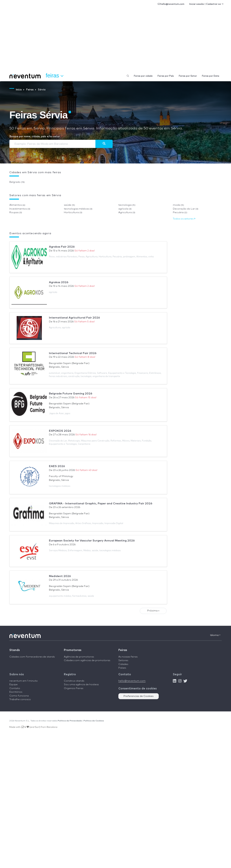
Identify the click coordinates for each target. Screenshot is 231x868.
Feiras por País (166, 76)
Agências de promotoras (79, 657)
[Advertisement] (115, 42)
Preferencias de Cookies (139, 696)
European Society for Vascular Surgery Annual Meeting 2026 (92, 541)
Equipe (13, 685)
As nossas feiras (128, 657)
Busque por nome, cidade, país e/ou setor (35, 137)
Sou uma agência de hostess (81, 685)
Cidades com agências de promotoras (87, 660)
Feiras (123, 650)
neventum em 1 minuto (24, 681)
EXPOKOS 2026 (60, 431)
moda (178, 205)
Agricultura (127, 213)
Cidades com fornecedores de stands (32, 657)
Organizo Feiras (74, 688)
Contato (15, 688)
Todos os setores (184, 219)
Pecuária (180, 213)
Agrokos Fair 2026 (62, 247)
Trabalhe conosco (20, 699)
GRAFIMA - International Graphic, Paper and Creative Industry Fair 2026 (101, 503)
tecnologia (127, 205)
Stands (15, 650)
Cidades (123, 664)
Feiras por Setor (188, 76)
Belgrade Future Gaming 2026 (71, 394)
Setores (123, 660)
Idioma (215, 635)
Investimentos (20, 209)
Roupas (16, 213)
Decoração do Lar (186, 209)
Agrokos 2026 (59, 282)
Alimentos (17, 205)
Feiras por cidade (143, 76)
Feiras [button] (54, 76)
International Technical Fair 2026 (73, 353)
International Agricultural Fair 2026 (74, 318)
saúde (69, 205)
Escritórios (16, 692)
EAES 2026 (57, 466)
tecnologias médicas (78, 209)
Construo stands (74, 681)
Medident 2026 (60, 576)
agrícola (125, 209)
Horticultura (73, 213)
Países (122, 668)
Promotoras (73, 650)
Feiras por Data (211, 76)
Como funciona (19, 696)
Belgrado (17, 182)
